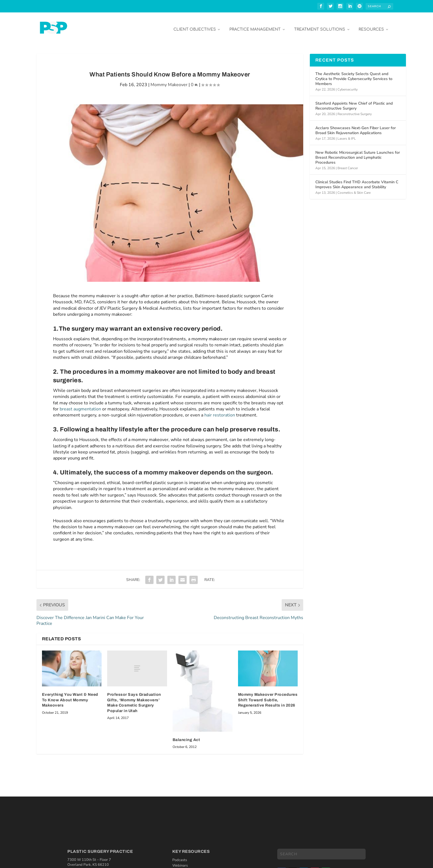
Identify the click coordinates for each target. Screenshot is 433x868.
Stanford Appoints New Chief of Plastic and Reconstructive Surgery (354, 102)
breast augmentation (80, 405)
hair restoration (220, 411)
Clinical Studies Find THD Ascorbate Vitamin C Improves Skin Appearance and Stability (357, 180)
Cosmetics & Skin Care (354, 189)
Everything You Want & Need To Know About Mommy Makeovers (70, 696)
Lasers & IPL (347, 134)
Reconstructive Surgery (355, 110)
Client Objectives (195, 25)
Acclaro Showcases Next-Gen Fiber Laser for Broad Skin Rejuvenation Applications (356, 126)
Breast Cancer (348, 164)
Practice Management (255, 25)
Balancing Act (186, 736)
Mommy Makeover (169, 81)
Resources (371, 25)
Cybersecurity (348, 85)
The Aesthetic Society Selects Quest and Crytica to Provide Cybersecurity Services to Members (354, 75)
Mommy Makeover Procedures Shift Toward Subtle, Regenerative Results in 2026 (268, 696)
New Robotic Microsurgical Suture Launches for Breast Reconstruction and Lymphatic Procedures (358, 153)
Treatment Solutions (320, 25)
